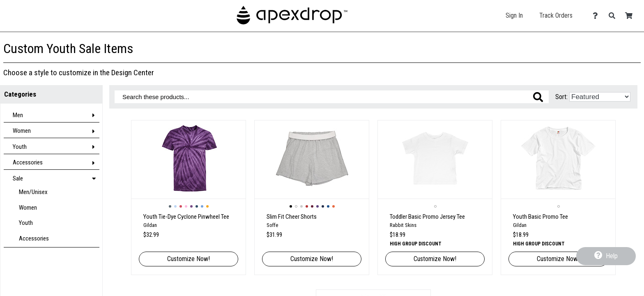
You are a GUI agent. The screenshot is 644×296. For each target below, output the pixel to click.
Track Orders (556, 15)
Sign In (514, 15)
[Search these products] (332, 97)
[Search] (614, 16)
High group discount (416, 244)
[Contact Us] (597, 16)
